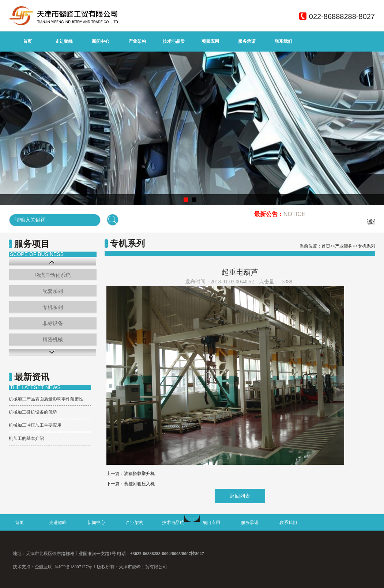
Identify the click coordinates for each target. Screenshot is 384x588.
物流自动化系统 (53, 275)
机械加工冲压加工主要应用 (35, 425)
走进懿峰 (64, 41)
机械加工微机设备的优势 (33, 412)
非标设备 (53, 323)
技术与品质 (174, 41)
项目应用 (210, 41)
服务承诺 (247, 41)
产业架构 (137, 41)
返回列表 (240, 496)
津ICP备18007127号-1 (75, 567)
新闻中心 (101, 41)
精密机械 (53, 340)
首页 (27, 41)
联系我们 (283, 41)
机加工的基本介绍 (26, 438)
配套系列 (53, 291)
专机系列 (53, 307)
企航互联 (44, 567)
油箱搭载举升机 (139, 474)
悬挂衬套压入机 (139, 484)
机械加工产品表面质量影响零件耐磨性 (46, 399)
